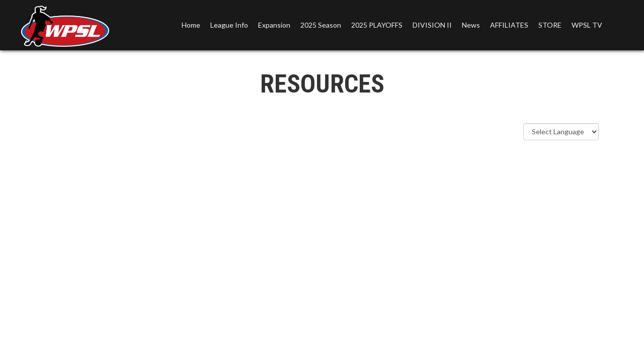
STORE (550, 25)
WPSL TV (587, 25)
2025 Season (321, 25)
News (471, 25)
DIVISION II (432, 25)
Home (191, 25)
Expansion (274, 25)
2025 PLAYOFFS (377, 25)
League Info (229, 25)
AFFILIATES (509, 25)
